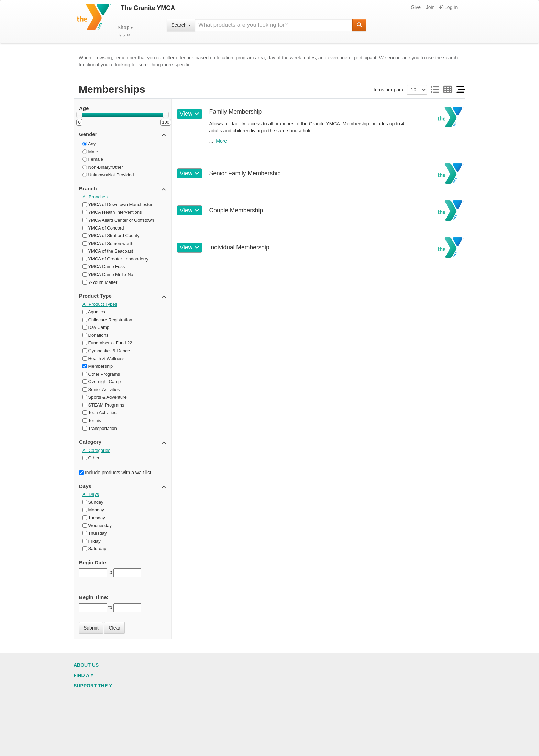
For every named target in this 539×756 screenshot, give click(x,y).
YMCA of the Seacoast (108, 251)
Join (430, 7)
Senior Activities (101, 390)
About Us (86, 665)
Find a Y (84, 675)
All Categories (96, 450)
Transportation (100, 428)
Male (90, 152)
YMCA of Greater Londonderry (115, 259)
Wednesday (97, 526)
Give (415, 7)
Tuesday (94, 518)
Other (91, 458)
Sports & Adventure (105, 397)
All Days (91, 494)
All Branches (95, 197)
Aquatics (94, 312)
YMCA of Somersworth (108, 243)
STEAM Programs (103, 405)
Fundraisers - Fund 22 (107, 343)
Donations (95, 335)
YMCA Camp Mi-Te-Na (108, 274)
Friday (92, 541)
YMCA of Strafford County (111, 236)
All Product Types (100, 304)
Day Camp (96, 327)
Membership (98, 366)
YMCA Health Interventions (112, 212)
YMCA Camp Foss (104, 266)
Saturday (94, 549)
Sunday (93, 502)
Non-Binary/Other (103, 167)
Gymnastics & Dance (106, 351)
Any (89, 144)
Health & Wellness (104, 359)
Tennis (92, 420)
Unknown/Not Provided (108, 175)
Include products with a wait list (115, 472)
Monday (93, 510)
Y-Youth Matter (100, 282)
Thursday (95, 533)
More (221, 141)
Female (93, 159)
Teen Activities (100, 413)
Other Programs (101, 374)
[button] (125, 31)
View (190, 114)
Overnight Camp (102, 382)
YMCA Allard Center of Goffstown (118, 220)
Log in (448, 7)
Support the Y (93, 686)
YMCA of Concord (103, 228)
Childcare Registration (107, 320)
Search (181, 25)
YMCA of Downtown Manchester (118, 205)
